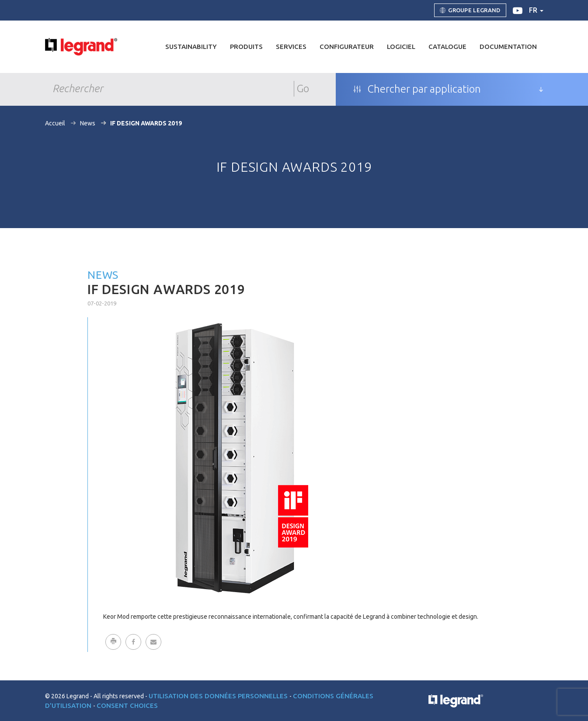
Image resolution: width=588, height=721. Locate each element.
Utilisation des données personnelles (219, 696)
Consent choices (127, 705)
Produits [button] (246, 47)
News (88, 123)
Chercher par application (417, 89)
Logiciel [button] (401, 47)
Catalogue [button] (447, 47)
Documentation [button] (508, 47)
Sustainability (191, 47)
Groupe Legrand (470, 10)
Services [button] (291, 47)
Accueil (55, 123)
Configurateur (347, 47)
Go (303, 88)
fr (536, 10)
